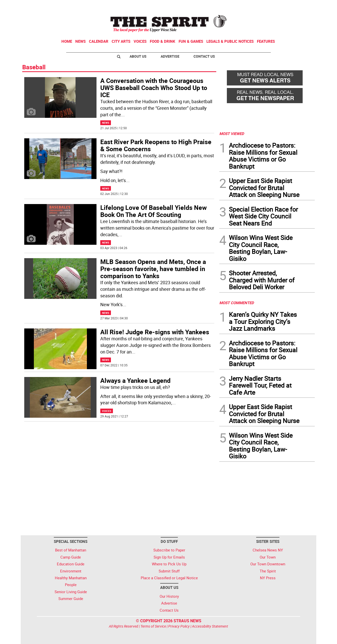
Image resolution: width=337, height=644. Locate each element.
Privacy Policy (179, 626)
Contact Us (204, 56)
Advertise (170, 56)
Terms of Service (153, 626)
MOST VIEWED (232, 134)
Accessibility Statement (210, 626)
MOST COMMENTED (237, 303)
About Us (138, 56)
